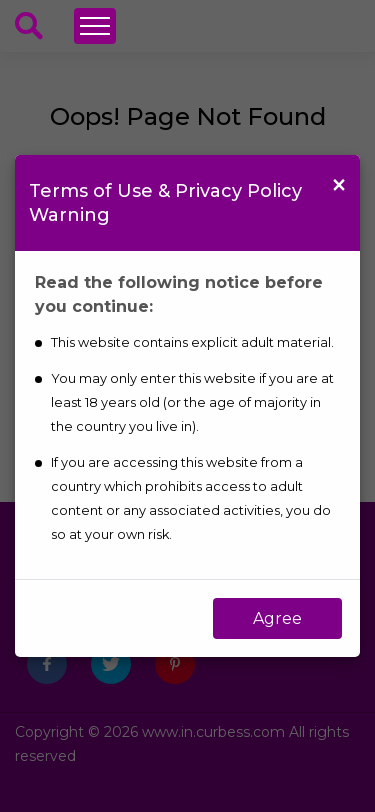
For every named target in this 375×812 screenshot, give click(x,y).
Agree (277, 618)
